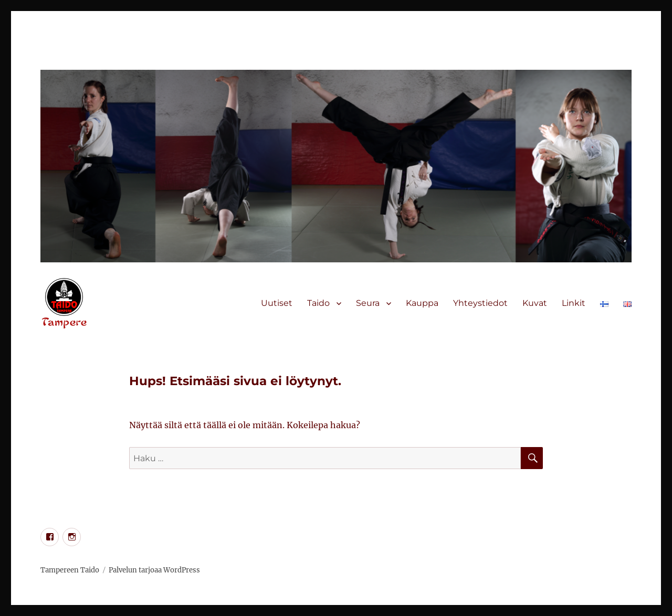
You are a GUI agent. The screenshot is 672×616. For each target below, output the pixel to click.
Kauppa (422, 303)
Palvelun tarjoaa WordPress (154, 570)
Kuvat (535, 303)
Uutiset (277, 303)
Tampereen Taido (70, 570)
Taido (318, 303)
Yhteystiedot (480, 303)
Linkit (574, 303)
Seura (368, 303)
